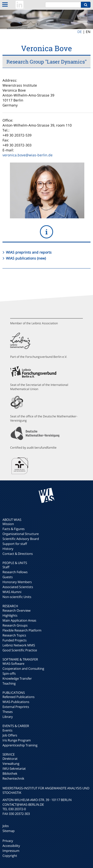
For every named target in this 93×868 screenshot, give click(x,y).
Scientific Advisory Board (21, 539)
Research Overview (16, 610)
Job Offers (10, 735)
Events (7, 730)
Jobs (6, 826)
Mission (8, 524)
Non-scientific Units (17, 597)
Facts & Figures (14, 529)
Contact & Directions (18, 554)
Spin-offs (9, 673)
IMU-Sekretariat (14, 768)
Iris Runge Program (17, 740)
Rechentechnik (13, 778)
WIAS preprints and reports (29, 252)
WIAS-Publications (16, 702)
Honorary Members (17, 582)
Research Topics (14, 635)
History (8, 549)
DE (80, 32)
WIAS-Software (13, 664)
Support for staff (15, 544)
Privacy (8, 841)
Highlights (10, 615)
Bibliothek (10, 773)
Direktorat (10, 759)
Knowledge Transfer (17, 678)
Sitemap (9, 831)
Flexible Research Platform (22, 630)
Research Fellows (15, 572)
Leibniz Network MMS (19, 645)
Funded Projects (15, 640)
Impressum (11, 851)
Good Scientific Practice (20, 650)
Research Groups (15, 625)
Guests (8, 577)
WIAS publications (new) (26, 258)
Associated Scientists (18, 587)
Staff (6, 567)
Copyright (10, 856)
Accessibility (11, 846)
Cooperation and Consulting (23, 668)
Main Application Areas (19, 620)
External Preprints (16, 707)
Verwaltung (11, 764)
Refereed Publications (18, 697)
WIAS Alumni (12, 592)
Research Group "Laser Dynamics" (46, 62)
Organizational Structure (21, 534)
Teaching (9, 683)
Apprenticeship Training (20, 745)
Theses (8, 712)
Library (8, 717)
